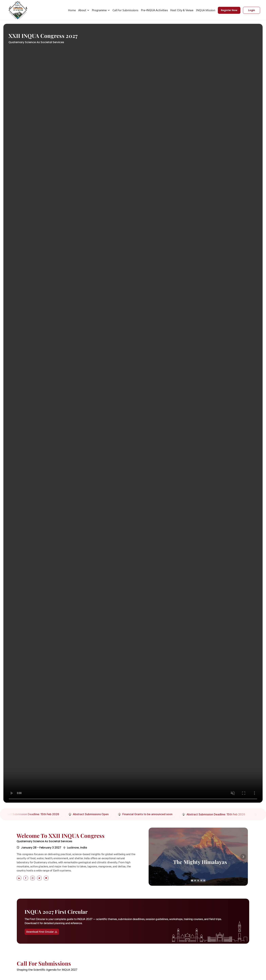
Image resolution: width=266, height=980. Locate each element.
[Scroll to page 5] (204, 881)
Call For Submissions (125, 10)
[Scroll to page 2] (195, 881)
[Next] (243, 857)
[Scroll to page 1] (192, 881)
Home (72, 10)
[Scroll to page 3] (198, 881)
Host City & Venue (182, 10)
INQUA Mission (206, 10)
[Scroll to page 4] (201, 881)
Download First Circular (42, 932)
